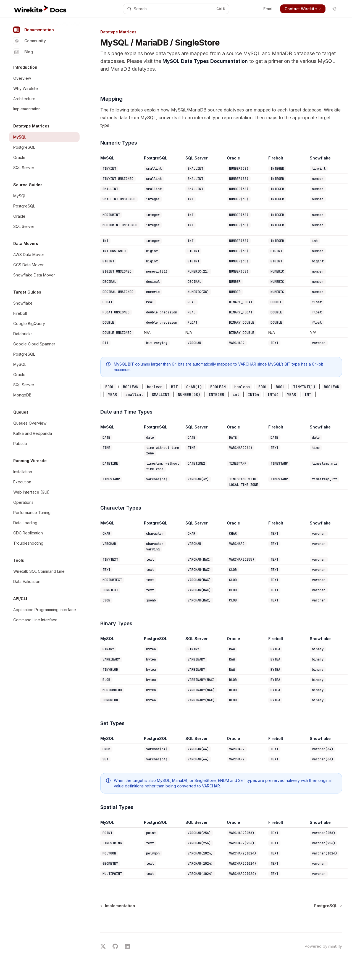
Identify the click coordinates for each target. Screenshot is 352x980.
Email (268, 9)
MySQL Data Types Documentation (205, 61)
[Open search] (176, 9)
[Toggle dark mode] (334, 9)
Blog (23, 52)
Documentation (34, 30)
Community (30, 41)
